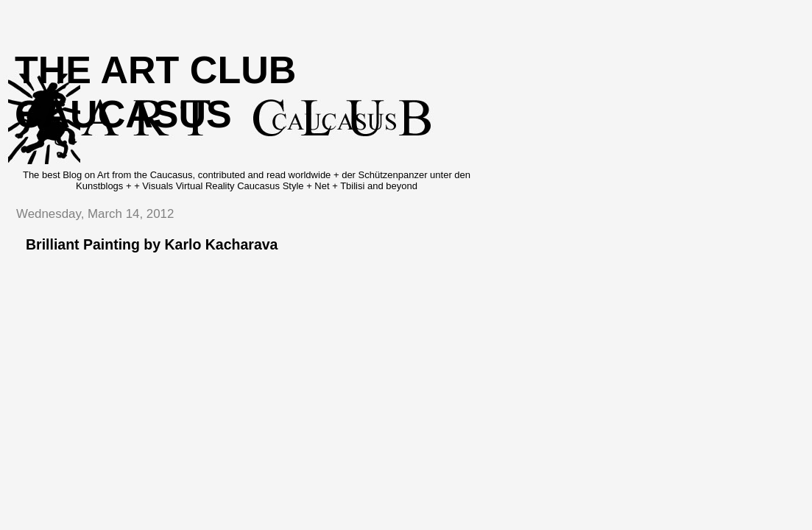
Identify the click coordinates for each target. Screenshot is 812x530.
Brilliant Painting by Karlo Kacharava (152, 244)
